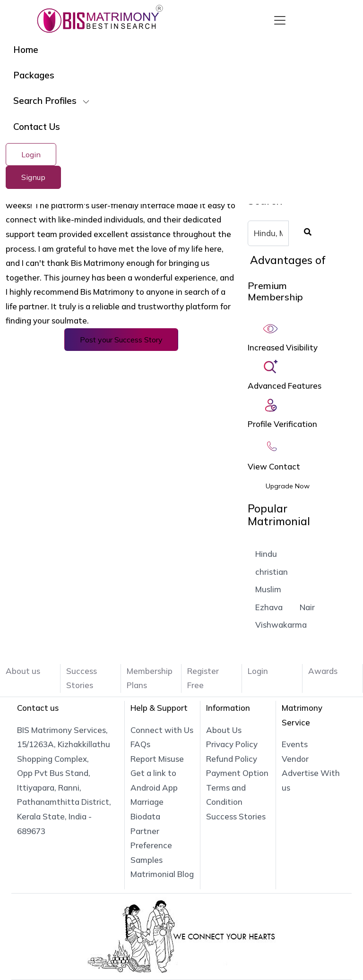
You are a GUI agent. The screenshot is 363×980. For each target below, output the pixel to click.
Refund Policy (232, 759)
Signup (33, 177)
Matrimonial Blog (162, 874)
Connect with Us (162, 730)
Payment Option (237, 773)
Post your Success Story (121, 340)
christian (272, 572)
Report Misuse (157, 759)
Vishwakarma (281, 625)
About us (23, 671)
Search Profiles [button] (46, 101)
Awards (323, 671)
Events (295, 744)
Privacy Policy (232, 744)
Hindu (266, 554)
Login (31, 154)
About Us (224, 730)
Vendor (295, 759)
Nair (307, 607)
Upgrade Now (288, 486)
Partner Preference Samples (151, 845)
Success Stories (236, 816)
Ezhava (269, 607)
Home (26, 50)
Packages (34, 75)
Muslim (268, 589)
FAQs (140, 744)
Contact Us (37, 127)
